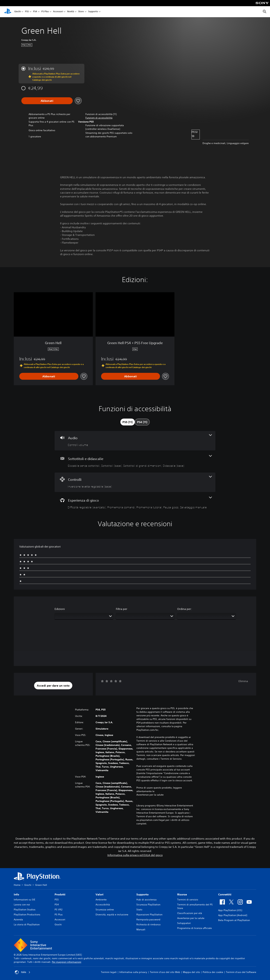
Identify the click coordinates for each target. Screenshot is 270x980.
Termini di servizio (188, 900)
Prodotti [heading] (60, 894)
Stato (139, 910)
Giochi (17, 12)
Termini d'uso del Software (241, 972)
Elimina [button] (243, 681)
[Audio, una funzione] (135, 441)
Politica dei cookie (213, 972)
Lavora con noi (22, 905)
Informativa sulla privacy (133, 972)
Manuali (141, 929)
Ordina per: (185, 609)
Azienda (18, 919)
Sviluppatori (184, 923)
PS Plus (45, 12)
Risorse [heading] (182, 894)
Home (17, 885)
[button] (99, 118)
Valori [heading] (100, 894)
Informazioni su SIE (25, 900)
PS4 (35, 12)
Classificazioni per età (190, 913)
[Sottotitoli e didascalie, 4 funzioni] (135, 461)
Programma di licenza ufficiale (194, 928)
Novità (71, 12)
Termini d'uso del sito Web (165, 972)
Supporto (93, 12)
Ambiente (101, 900)
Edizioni (60, 609)
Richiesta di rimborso (148, 924)
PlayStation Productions (27, 915)
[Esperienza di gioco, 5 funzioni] (135, 503)
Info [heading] (16, 894)
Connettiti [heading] (225, 894)
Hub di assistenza (146, 900)
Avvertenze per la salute (150, 795)
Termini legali (109, 972)
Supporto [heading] (142, 894)
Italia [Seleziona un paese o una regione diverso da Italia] (23, 972)
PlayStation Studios (25, 910)
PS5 (27, 12)
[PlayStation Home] (8, 12)
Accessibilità (103, 905)
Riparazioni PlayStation (149, 915)
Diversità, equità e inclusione (112, 915)
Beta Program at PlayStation (234, 920)
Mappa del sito (191, 972)
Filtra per (122, 609)
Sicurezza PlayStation (148, 905)
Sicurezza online (105, 910)
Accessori (58, 12)
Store (81, 12)
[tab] (128, 422)
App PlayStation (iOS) (230, 910)
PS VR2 (58, 910)
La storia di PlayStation (27, 924)
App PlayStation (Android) (233, 915)
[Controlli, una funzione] (135, 482)
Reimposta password (148, 919)
